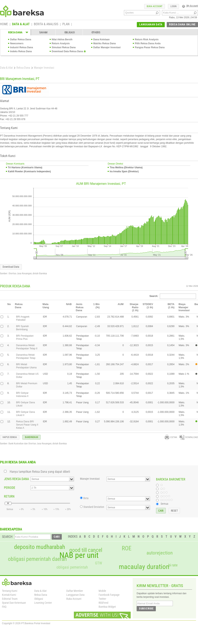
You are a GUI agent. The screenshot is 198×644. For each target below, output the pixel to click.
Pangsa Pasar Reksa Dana (150, 47)
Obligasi (39, 599)
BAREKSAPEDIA (11, 529)
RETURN (9, 496)
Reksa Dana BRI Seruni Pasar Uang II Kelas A (27, 425)
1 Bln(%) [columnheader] (96, 306)
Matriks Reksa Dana (104, 43)
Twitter (102, 599)
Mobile (102, 591)
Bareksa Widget (107, 607)
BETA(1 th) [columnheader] (171, 306)
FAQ (4, 607)
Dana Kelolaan (101, 39)
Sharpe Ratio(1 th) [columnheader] (134, 307)
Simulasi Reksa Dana (64, 47)
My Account (190, 6)
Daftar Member (75, 591)
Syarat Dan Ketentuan (14, 603)
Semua (164, 504)
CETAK (171, 437)
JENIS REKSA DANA (16, 479)
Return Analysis (61, 43)
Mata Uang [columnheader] (46, 306)
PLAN (66, 24)
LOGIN (173, 6)
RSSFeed (103, 603)
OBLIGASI (70, 32)
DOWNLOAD (189, 437)
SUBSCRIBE (146, 608)
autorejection (160, 553)
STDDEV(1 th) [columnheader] (148, 306)
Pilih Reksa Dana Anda (148, 43)
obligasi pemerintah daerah (37, 559)
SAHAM (43, 32)
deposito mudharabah (40, 547)
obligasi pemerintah (72, 567)
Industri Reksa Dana (21, 47)
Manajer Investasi (90, 479)
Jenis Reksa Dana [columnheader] (80, 307)
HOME (4, 24)
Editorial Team (10, 599)
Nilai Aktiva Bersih (62, 39)
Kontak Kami (9, 595)
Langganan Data (75, 595)
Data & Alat (6, 68)
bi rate (173, 565)
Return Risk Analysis (147, 39)
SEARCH (7, 537)
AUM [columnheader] (121, 304)
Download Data (11, 267)
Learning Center (43, 603)
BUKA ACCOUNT (155, 6)
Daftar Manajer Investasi (107, 47)
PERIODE (10, 488)
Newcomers (17, 43)
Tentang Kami (10, 591)
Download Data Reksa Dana (67, 51)
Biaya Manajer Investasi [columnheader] (184, 307)
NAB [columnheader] (69, 304)
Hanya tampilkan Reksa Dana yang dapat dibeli (40, 472)
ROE (127, 548)
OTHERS (96, 32)
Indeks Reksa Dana (21, 51)
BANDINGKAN (31, 437)
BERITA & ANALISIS (46, 24)
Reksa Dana (23, 68)
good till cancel (86, 550)
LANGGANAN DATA (151, 24)
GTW (99, 563)
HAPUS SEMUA (10, 437)
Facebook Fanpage (109, 595)
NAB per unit (79, 555)
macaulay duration (144, 567)
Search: (173, 296)
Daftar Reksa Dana (21, 39)
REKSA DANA (15, 32)
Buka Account (74, 599)
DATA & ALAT (21, 24)
